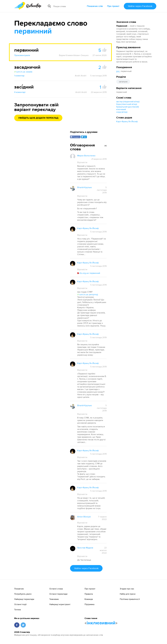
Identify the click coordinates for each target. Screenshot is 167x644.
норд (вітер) (122, 112)
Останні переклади (58, 594)
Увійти (140, 6)
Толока (17, 609)
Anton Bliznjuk (84, 517)
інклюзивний (101, 623)
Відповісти (82, 162)
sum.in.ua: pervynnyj (88, 294)
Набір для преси (128, 594)
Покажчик (19, 589)
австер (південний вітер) (128, 101)
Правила (89, 594)
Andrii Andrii (81, 76)
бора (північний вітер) (127, 104)
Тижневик (54, 599)
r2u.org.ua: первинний (89, 273)
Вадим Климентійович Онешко (74, 55)
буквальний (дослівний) (128, 107)
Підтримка (89, 604)
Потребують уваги (23, 594)
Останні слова (56, 589)
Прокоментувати (22, 55)
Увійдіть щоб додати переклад (38, 118)
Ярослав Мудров (85, 548)
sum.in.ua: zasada (23, 72)
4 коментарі (20, 92)
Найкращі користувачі (60, 604)
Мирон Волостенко (86, 156)
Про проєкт (113, 6)
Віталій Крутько (85, 187)
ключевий (121, 109)
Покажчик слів (95, 6)
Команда (89, 599)
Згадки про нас (127, 589)
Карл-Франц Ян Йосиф (127, 121)
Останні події (20, 604)
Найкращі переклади (24, 599)
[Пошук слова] (69, 6)
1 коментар (19, 76)
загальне (123, 82)
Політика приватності (130, 599)
